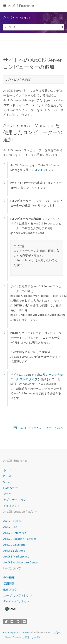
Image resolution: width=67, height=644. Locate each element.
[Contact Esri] (24, 621)
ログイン (40, 169)
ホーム (8, 470)
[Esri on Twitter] (6, 621)
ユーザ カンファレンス (18, 595)
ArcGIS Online (12, 521)
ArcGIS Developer (15, 544)
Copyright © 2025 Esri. (16, 632)
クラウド (9, 494)
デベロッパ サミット (16, 601)
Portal (7, 476)
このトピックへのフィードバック (41, 427)
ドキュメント (12, 505)
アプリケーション (15, 499)
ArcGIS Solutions (14, 550)
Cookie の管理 (21, 637)
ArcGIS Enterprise (21, 6)
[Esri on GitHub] (18, 621)
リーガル (36, 637)
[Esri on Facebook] (12, 621)
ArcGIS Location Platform (20, 538)
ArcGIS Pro (10, 527)
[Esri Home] (11, 608)
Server (7, 482)
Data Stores (11, 488)
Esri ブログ (10, 589)
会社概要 (9, 577)
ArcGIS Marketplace (16, 556)
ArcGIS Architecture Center (21, 562)
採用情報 (9, 583)
